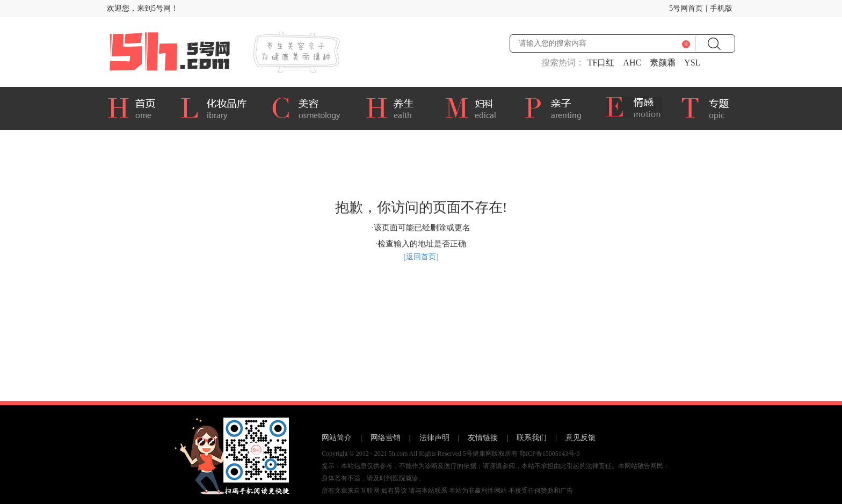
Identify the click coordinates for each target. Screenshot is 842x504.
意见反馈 (580, 438)
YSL (692, 63)
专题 (712, 108)
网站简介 (337, 438)
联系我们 (532, 438)
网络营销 (386, 438)
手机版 (721, 8)
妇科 (476, 107)
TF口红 (601, 63)
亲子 (557, 107)
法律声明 (434, 438)
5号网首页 (686, 8)
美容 (310, 107)
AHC (632, 63)
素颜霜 (663, 63)
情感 (635, 108)
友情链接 (483, 438)
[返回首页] (421, 257)
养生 (397, 107)
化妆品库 (217, 107)
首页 (135, 107)
